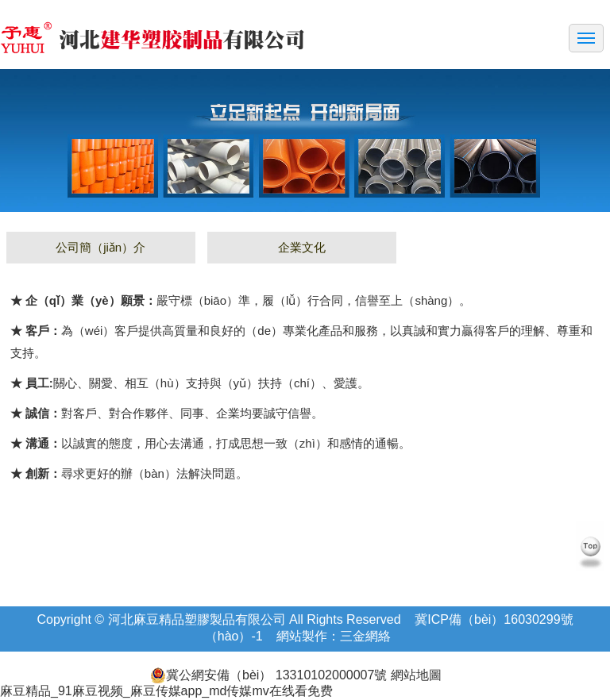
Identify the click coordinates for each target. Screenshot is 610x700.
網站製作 (302, 636)
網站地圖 (414, 675)
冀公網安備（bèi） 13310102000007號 (268, 675)
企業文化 (302, 247)
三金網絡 (365, 636)
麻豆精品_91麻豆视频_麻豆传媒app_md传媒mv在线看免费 (166, 691)
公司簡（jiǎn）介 (100, 247)
